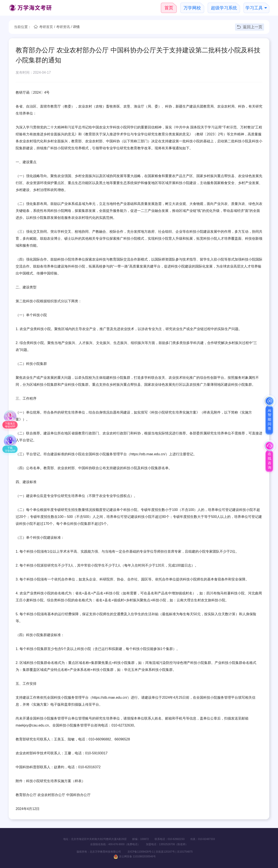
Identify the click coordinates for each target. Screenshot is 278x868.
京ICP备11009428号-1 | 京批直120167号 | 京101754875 (157, 852)
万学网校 (192, 8)
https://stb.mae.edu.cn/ (148, 454)
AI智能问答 (270, 420)
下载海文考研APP (10, 425)
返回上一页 (250, 27)
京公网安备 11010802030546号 (135, 856)
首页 (169, 8)
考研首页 (46, 27)
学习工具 (254, 8)
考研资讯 (63, 27)
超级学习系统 (224, 8)
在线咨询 (270, 461)
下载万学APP (10, 449)
